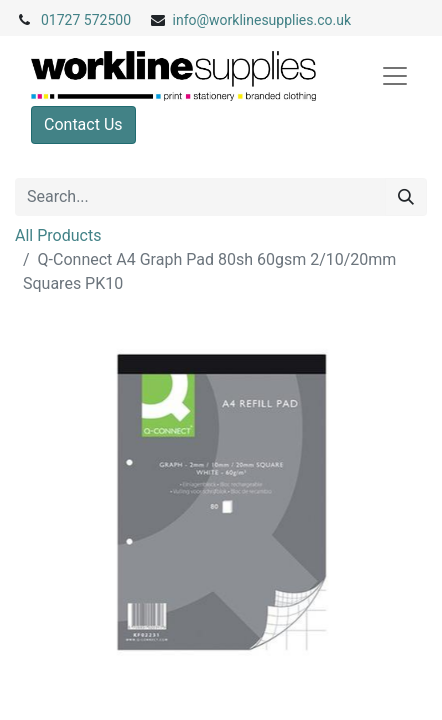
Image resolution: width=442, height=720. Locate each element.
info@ (191, 20)
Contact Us (83, 124)
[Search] (406, 197)
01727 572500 (86, 20)
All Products (58, 235)
